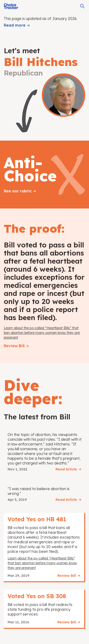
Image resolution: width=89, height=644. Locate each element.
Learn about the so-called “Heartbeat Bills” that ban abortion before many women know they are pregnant (42, 333)
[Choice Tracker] (11, 6)
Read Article (66, 469)
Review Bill (14, 346)
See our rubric (18, 191)
